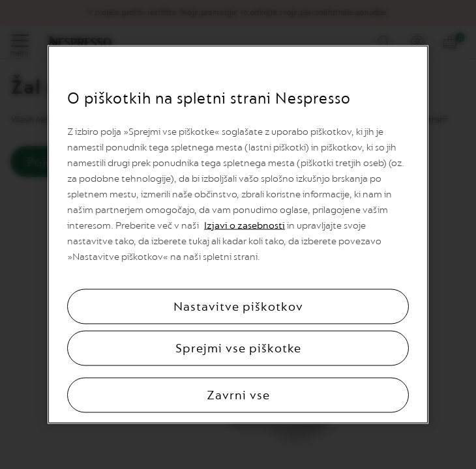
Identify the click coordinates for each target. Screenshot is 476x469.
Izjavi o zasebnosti (245, 226)
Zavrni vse (238, 395)
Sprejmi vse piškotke (238, 348)
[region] (238, 235)
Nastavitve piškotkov (238, 307)
